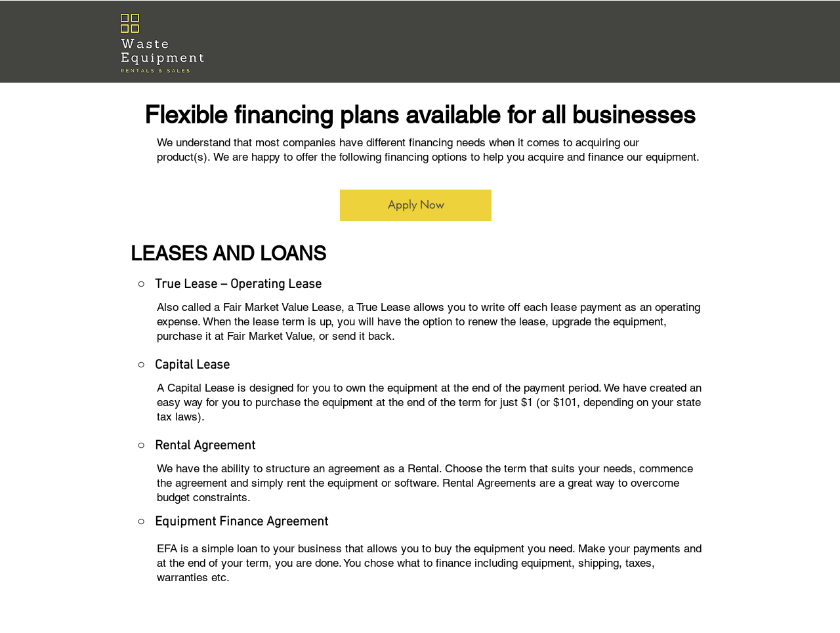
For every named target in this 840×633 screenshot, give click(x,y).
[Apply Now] (416, 205)
